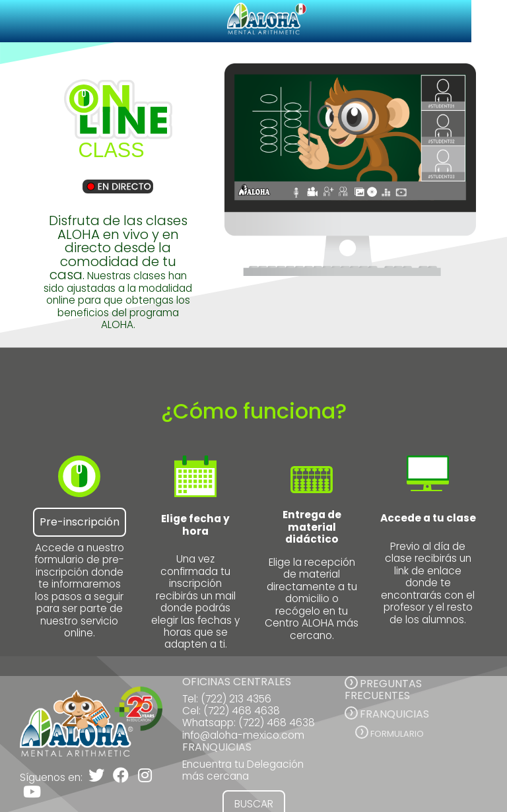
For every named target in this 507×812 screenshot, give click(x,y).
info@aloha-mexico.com (243, 735)
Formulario (397, 734)
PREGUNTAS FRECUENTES (383, 690)
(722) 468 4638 (242, 711)
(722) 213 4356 (236, 699)
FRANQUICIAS (394, 714)
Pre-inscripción (80, 522)
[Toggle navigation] (489, 21)
